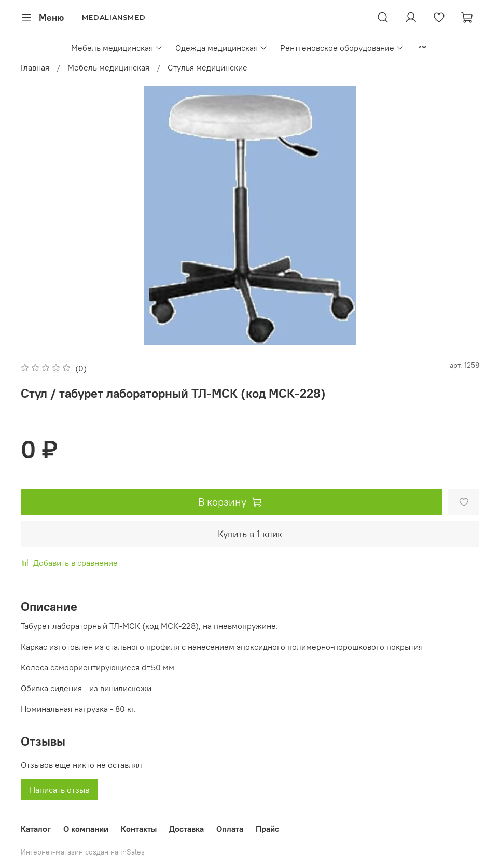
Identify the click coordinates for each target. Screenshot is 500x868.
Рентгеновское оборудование (342, 48)
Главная (35, 67)
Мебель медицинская (117, 48)
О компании (86, 829)
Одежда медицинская (221, 48)
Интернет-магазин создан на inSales (83, 852)
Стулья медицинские (207, 67)
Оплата (230, 829)
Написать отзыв (59, 790)
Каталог (36, 829)
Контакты (139, 829)
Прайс (267, 829)
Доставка (186, 829)
